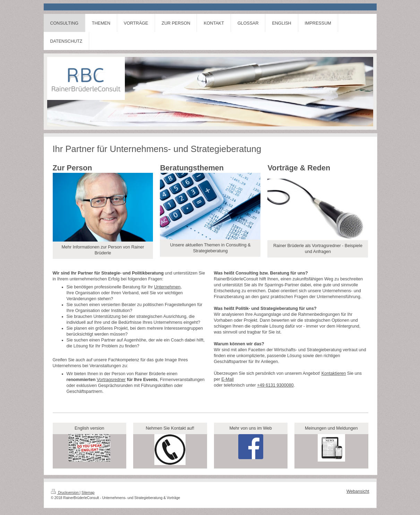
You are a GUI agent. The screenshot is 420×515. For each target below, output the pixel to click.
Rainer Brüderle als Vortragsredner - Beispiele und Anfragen (318, 249)
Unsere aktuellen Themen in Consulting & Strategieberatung (210, 248)
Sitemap (88, 493)
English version (89, 428)
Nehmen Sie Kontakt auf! (170, 428)
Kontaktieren (334, 373)
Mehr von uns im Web (251, 428)
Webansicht (358, 491)
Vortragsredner (111, 380)
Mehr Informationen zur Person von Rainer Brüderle (103, 250)
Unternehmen (167, 287)
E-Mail (228, 379)
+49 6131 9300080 (275, 385)
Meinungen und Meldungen (331, 428)
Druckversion (65, 493)
